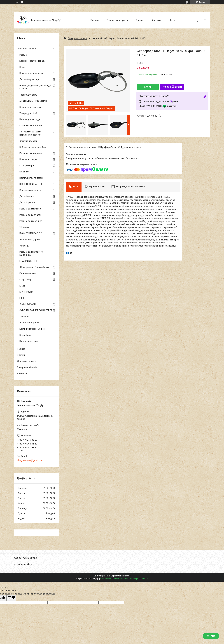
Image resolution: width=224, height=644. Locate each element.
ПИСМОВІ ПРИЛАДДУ (31, 233)
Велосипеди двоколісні (31, 73)
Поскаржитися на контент (112, 579)
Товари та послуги (116, 20)
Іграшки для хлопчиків (31, 221)
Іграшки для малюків (30, 209)
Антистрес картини (29, 323)
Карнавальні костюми (31, 107)
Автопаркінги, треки (30, 240)
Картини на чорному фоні (32, 329)
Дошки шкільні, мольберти (33, 101)
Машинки (24, 172)
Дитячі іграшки (27, 202)
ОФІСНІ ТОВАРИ (28, 304)
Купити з (172, 87)
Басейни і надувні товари (32, 61)
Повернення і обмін (27, 367)
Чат (211, 636)
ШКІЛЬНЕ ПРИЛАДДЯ (31, 184)
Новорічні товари (28, 159)
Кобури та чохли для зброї (33, 147)
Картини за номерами (31, 126)
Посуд (23, 67)
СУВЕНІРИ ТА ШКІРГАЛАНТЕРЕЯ (36, 310)
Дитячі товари (27, 196)
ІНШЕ (22, 298)
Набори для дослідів (30, 119)
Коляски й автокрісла (30, 190)
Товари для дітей (28, 113)
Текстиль (24, 317)
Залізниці (24, 246)
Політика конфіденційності (136, 579)
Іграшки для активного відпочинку (31, 253)
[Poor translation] (11, 598)
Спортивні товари (28, 141)
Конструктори (27, 166)
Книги (22, 286)
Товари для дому (28, 95)
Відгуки (21, 355)
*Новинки (24, 227)
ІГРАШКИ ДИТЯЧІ (28, 261)
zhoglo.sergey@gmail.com (30, 460)
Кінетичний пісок (28, 273)
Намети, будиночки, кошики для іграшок (36, 87)
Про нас (140, 20)
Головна (95, 20)
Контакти (156, 20)
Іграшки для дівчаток (30, 215)
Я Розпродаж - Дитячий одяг (34, 267)
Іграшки (23, 55)
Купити (148, 87)
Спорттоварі (26, 280)
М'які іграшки (26, 292)
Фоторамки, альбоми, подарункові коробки (30, 133)
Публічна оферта (25, 564)
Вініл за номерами (29, 341)
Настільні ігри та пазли (31, 178)
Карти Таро (25, 335)
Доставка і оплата (27, 361)
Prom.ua (127, 576)
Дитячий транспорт (30, 79)
